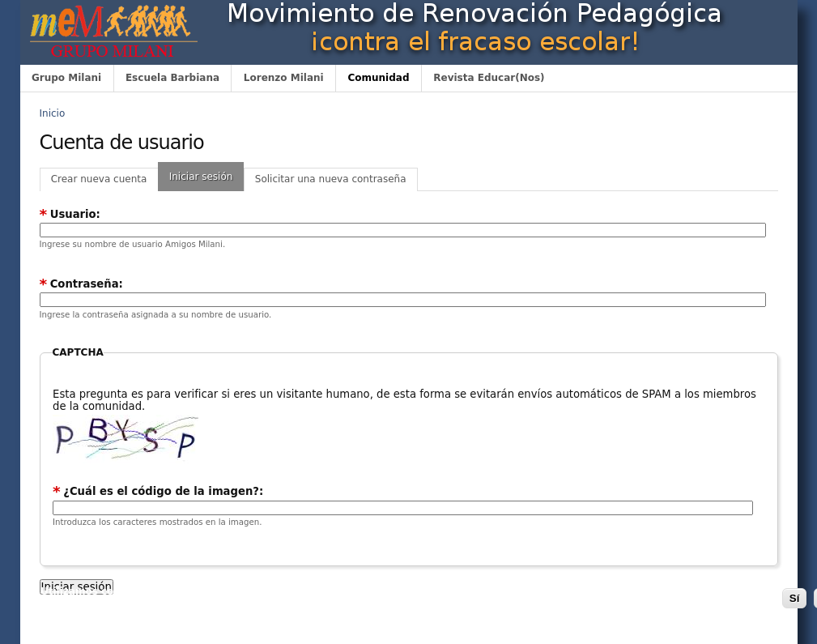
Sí (795, 598)
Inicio (53, 113)
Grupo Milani (66, 78)
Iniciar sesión (201, 177)
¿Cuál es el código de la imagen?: (158, 491)
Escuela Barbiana (172, 78)
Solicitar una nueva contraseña (331, 179)
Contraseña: (81, 284)
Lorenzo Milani (284, 78)
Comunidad (378, 78)
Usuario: (70, 214)
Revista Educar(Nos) (489, 78)
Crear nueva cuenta (99, 179)
